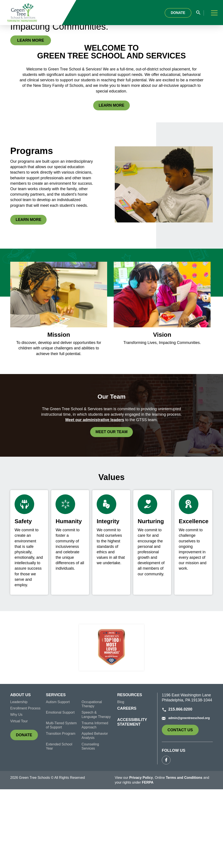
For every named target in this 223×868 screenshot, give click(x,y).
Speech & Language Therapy (96, 793)
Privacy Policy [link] (141, 856)
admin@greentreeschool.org (186, 797)
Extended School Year (59, 825)
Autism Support (58, 780)
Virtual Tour (19, 799)
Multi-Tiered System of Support (61, 803)
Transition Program (61, 812)
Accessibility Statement (132, 800)
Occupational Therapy (92, 782)
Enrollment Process (25, 787)
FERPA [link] (148, 861)
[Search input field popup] (200, 13)
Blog (121, 780)
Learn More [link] (34, 79)
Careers (127, 787)
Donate (181, 13)
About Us (20, 774)
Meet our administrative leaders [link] (95, 498)
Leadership (19, 780)
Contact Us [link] (183, 810)
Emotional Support (60, 791)
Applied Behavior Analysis (95, 814)
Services (56, 774)
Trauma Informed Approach (95, 803)
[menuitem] (28, 775)
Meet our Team (114, 510)
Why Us (16, 793)
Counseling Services (90, 825)
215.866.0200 (177, 788)
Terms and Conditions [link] (184, 856)
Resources (130, 774)
